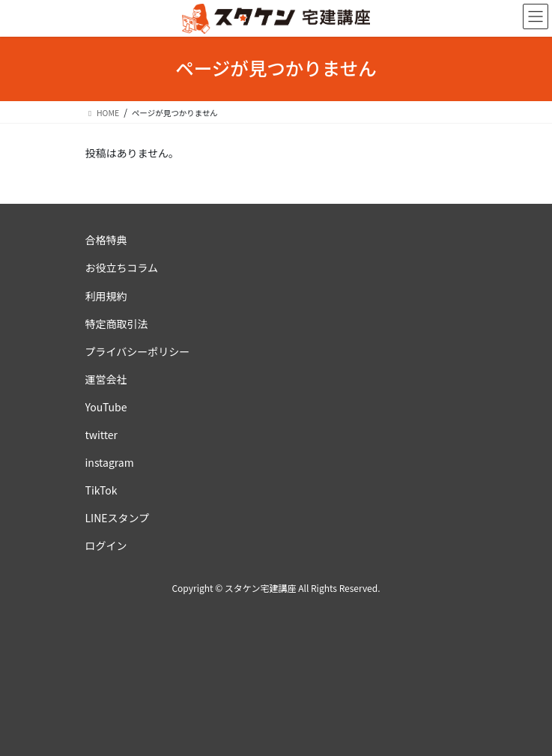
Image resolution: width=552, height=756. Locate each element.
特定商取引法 (117, 324)
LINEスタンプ (118, 518)
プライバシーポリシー (138, 351)
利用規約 (106, 296)
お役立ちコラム (122, 267)
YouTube (106, 407)
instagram (110, 462)
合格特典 (106, 240)
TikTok (101, 490)
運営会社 (106, 379)
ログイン (106, 545)
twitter (102, 435)
